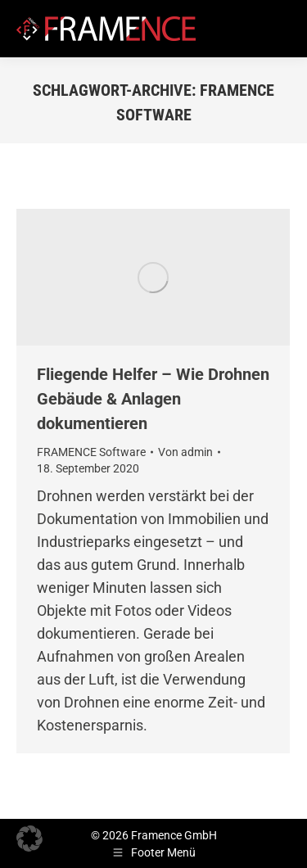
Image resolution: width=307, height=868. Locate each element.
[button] (29, 839)
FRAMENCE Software (91, 452)
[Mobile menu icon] (281, 29)
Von (185, 452)
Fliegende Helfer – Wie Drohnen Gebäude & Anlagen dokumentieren (153, 399)
